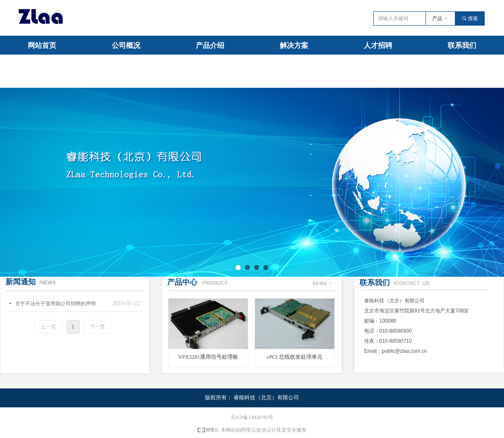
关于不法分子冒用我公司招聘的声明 (55, 304)
